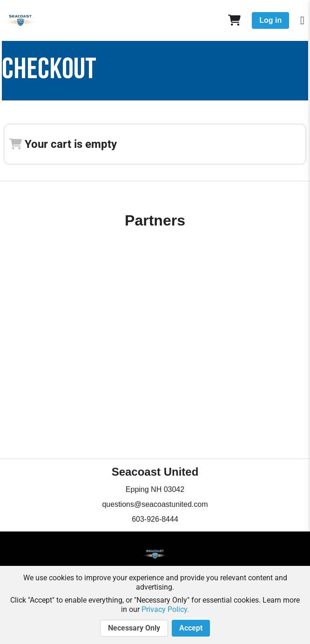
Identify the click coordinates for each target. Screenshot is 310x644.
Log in (270, 20)
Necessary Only (134, 628)
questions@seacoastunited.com (155, 504)
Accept (191, 628)
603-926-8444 (155, 519)
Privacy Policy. (165, 609)
